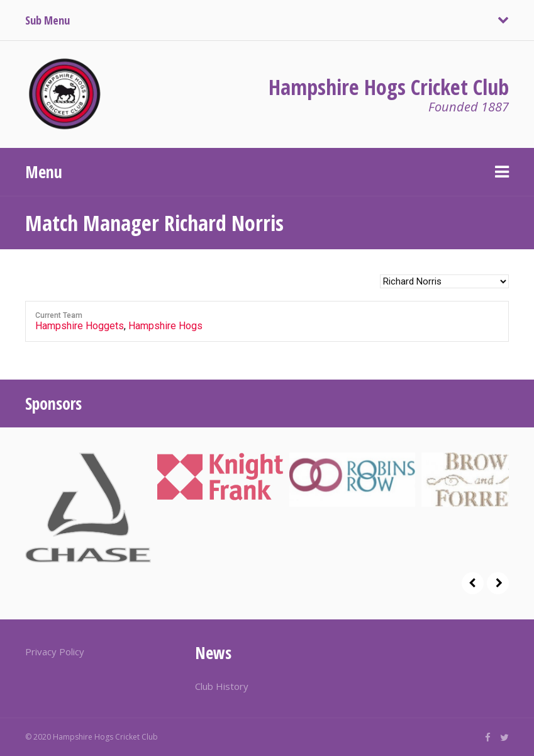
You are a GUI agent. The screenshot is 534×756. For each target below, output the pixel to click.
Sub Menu (47, 20)
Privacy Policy (55, 652)
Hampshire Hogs (165, 326)
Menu (44, 172)
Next (498, 583)
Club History (222, 686)
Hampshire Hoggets (80, 326)
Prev (473, 583)
